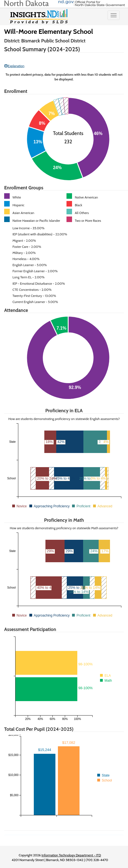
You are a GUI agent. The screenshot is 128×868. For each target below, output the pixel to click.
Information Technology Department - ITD (71, 855)
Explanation (14, 66)
